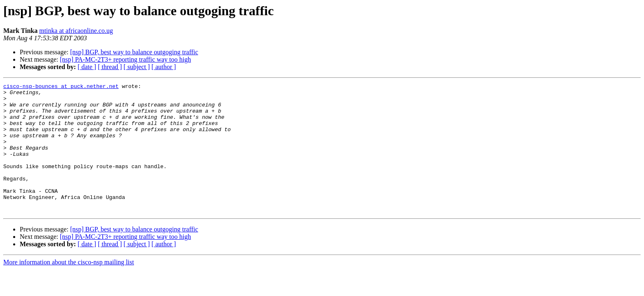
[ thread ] (110, 67)
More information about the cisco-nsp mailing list (69, 288)
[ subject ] (137, 67)
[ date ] (87, 67)
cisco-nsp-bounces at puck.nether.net (61, 87)
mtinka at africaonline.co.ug (76, 31)
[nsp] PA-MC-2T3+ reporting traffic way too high (125, 59)
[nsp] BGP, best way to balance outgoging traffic (134, 52)
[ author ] (164, 67)
